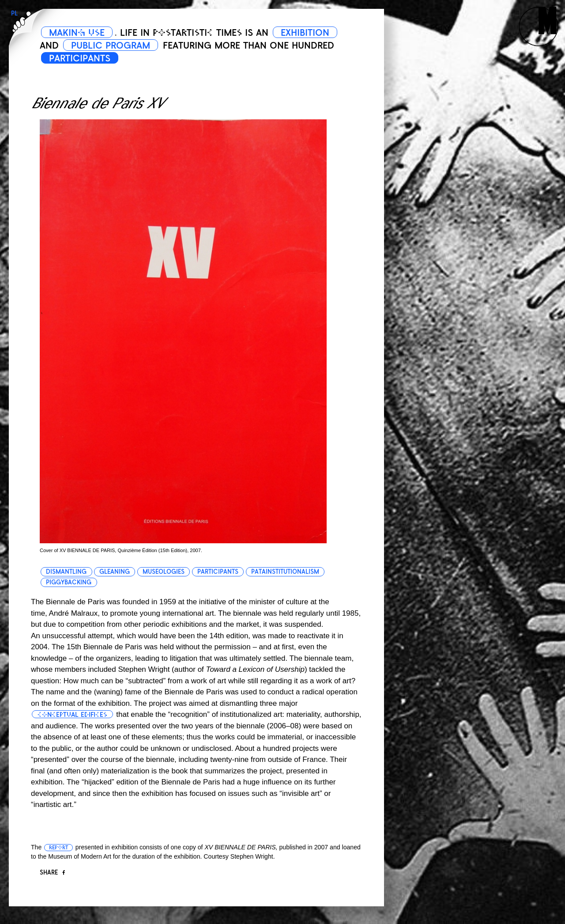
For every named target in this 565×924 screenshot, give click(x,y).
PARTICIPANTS (80, 58)
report (58, 848)
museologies (164, 572)
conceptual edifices (72, 715)
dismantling (66, 572)
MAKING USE (77, 33)
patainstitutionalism (285, 572)
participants (218, 572)
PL (14, 13)
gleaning (115, 572)
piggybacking (69, 582)
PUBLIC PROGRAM (111, 45)
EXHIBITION (305, 33)
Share (52, 873)
